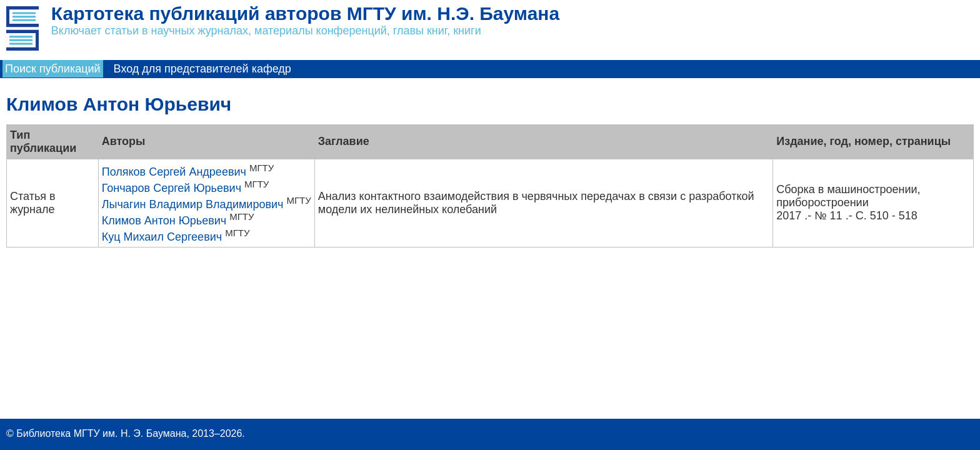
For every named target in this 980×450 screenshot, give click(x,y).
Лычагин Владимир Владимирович (193, 204)
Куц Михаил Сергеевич (162, 237)
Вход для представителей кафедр (202, 69)
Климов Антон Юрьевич (164, 221)
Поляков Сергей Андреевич (174, 172)
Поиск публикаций (53, 69)
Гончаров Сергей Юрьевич (172, 188)
